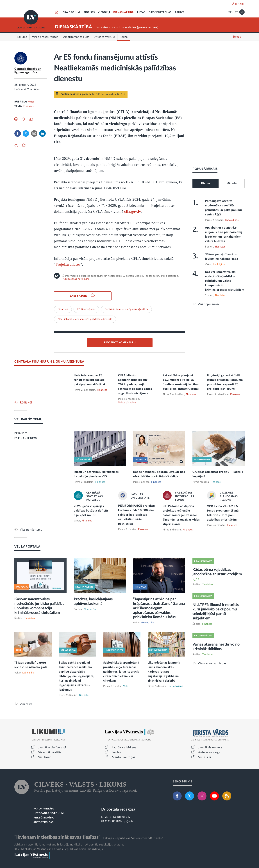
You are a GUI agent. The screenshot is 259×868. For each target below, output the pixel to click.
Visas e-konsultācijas (212, 663)
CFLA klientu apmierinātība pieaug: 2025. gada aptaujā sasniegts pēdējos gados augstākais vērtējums (135, 384)
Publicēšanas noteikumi (76, 279)
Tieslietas (220, 247)
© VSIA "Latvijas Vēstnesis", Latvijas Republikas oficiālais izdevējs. (59, 849)
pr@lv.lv (129, 822)
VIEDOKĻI (104, 12)
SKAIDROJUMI (72, 12)
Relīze (31, 102)
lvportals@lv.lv (122, 817)
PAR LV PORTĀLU (44, 809)
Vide (126, 686)
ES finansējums (86, 309)
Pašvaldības (232, 220)
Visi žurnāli (206, 757)
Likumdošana (175, 686)
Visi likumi (45, 757)
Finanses (29, 106)
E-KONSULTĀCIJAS (160, 12)
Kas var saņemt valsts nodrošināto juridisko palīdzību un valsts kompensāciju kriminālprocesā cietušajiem (225, 281)
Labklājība (219, 264)
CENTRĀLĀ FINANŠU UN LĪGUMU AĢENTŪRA (49, 362)
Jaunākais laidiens (124, 747)
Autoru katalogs (209, 752)
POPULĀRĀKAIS (205, 169)
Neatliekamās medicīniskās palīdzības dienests (85, 319)
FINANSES (21, 433)
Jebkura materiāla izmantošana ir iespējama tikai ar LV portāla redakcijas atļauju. (69, 845)
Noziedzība (147, 623)
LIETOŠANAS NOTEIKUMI (49, 813)
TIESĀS (141, 12)
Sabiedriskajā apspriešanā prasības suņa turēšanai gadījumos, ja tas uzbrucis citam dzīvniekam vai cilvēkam (121, 672)
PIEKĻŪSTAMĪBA (44, 818)
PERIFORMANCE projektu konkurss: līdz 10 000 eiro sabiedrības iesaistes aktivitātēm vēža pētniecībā (137, 515)
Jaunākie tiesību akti (52, 747)
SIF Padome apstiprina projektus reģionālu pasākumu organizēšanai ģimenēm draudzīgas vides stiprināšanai (181, 515)
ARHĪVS (180, 12)
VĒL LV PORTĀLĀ (27, 547)
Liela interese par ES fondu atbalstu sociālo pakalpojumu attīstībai (89, 380)
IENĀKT (240, 4)
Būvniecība (90, 609)
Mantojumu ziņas (124, 757)
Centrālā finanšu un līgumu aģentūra (126, 309)
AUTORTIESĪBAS (43, 822)
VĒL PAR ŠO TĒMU (29, 419)
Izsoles (116, 752)
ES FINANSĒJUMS (26, 438)
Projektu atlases (68, 264)
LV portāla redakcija (118, 809)
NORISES (89, 12)
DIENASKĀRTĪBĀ (123, 12)
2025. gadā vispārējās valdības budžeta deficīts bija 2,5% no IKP (91, 511)
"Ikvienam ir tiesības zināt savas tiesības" (57, 837)
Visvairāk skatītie (50, 752)
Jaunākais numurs (210, 747)
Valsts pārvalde (127, 403)
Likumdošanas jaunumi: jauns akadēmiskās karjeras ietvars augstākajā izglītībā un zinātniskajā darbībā (164, 672)
